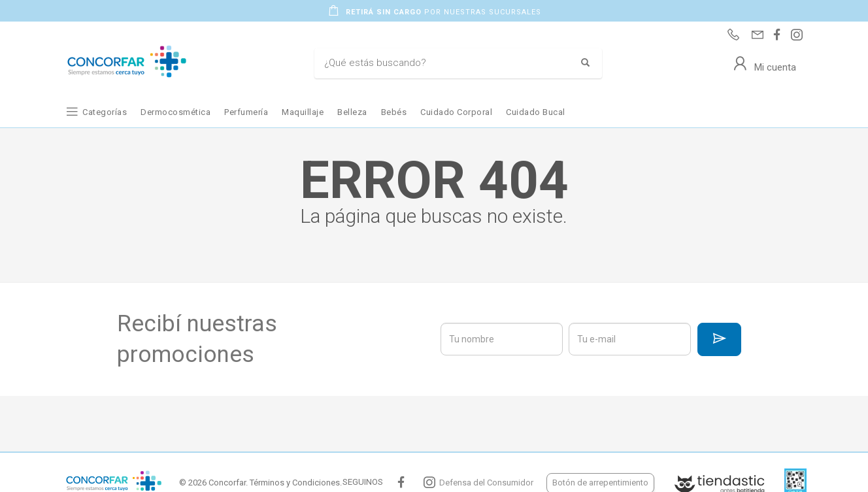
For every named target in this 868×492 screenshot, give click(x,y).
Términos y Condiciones (295, 483)
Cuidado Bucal (536, 112)
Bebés (394, 112)
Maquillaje (303, 112)
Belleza (352, 112)
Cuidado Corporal (456, 112)
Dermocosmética (175, 112)
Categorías (105, 112)
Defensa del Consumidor (486, 483)
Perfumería (246, 112)
